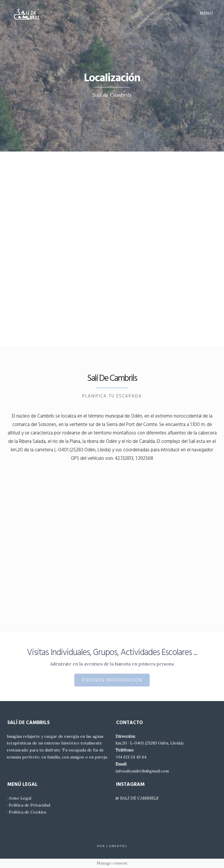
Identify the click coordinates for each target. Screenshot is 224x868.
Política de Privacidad (29, 805)
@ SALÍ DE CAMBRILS (137, 798)
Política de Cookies (28, 812)
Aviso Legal (20, 798)
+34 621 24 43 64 (131, 757)
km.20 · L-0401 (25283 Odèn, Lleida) (149, 743)
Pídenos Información (112, 680)
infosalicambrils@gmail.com (142, 771)
